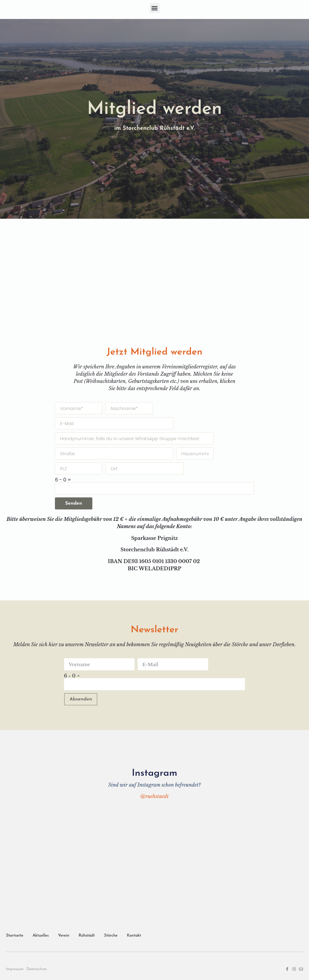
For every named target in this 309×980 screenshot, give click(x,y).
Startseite (15, 936)
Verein (64, 936)
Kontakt (134, 936)
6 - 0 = (63, 480)
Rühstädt (87, 936)
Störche (111, 936)
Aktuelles (41, 936)
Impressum (15, 969)
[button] (155, 8)
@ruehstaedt (154, 796)
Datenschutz (37, 969)
